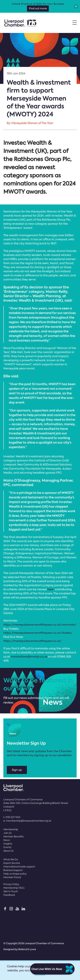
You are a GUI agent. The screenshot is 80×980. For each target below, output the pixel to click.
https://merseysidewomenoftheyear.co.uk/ (33, 641)
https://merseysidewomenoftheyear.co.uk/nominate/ (40, 625)
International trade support (19, 867)
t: (12, 817)
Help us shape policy (15, 874)
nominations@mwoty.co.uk (29, 657)
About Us (8, 851)
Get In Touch (11, 891)
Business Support (13, 870)
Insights (8, 844)
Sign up (17, 770)
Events (7, 847)
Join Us (7, 833)
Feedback (9, 895)
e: (27, 821)
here (51, 589)
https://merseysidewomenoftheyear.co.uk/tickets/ (38, 633)
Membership (11, 829)
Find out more (38, 8)
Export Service (12, 863)
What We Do (11, 859)
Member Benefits (13, 837)
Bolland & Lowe (27, 949)
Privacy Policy (11, 884)
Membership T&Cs (14, 888)
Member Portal (12, 877)
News (7, 840)
